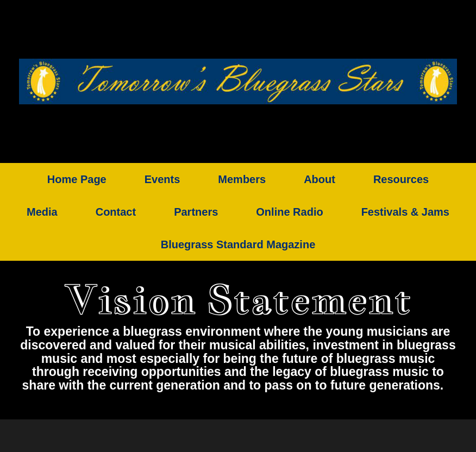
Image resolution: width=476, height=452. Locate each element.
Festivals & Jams (405, 212)
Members (242, 179)
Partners (196, 212)
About (320, 179)
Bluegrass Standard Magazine (238, 244)
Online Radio (289, 212)
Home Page (77, 179)
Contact (116, 212)
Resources (401, 179)
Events (162, 179)
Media (42, 212)
